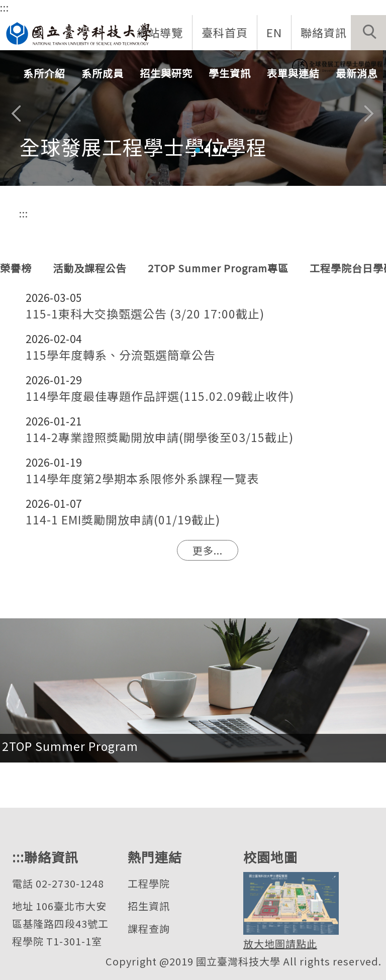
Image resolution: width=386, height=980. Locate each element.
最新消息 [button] (357, 73)
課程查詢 (149, 929)
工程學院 (149, 883)
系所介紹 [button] (44, 73)
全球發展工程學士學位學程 (143, 147)
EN (274, 32)
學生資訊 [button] (230, 73)
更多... (208, 550)
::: (5, 7)
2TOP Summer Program (70, 746)
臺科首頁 (225, 32)
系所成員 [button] (103, 73)
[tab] (198, 150)
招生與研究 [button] (166, 73)
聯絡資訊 (324, 32)
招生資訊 (149, 906)
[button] (368, 33)
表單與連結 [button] (293, 73)
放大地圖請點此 (280, 944)
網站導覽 (160, 32)
